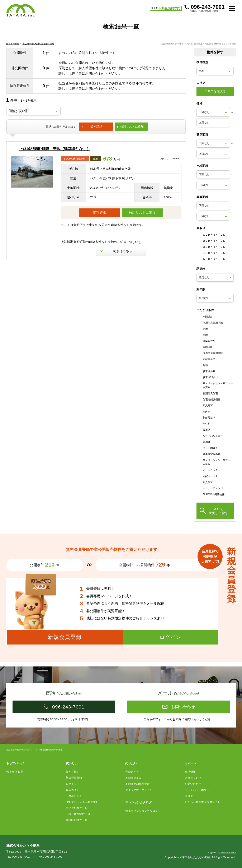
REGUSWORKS (228, 853)
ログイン (71, 784)
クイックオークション (139, 790)
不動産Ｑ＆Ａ (74, 796)
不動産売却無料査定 (137, 784)
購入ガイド (73, 790)
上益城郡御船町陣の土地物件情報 (38, 49)
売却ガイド (132, 772)
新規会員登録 (74, 778)
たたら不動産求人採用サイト (202, 802)
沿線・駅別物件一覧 (78, 814)
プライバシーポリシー (198, 790)
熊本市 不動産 (13, 49)
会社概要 (190, 772)
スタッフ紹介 (193, 778)
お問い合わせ (193, 784)
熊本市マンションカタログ (142, 811)
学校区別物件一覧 (77, 820)
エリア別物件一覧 (77, 808)
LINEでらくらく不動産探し (82, 802)
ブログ (189, 796)
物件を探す (73, 772)
